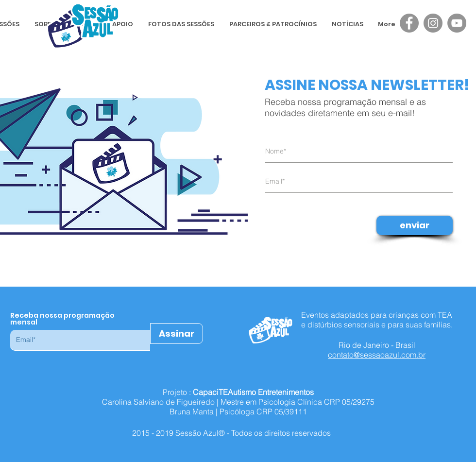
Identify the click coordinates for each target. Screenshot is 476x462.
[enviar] (415, 225)
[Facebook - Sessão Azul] (409, 23)
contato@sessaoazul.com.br (377, 355)
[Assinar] (177, 334)
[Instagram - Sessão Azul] (433, 23)
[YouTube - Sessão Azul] (457, 23)
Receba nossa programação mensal (62, 319)
